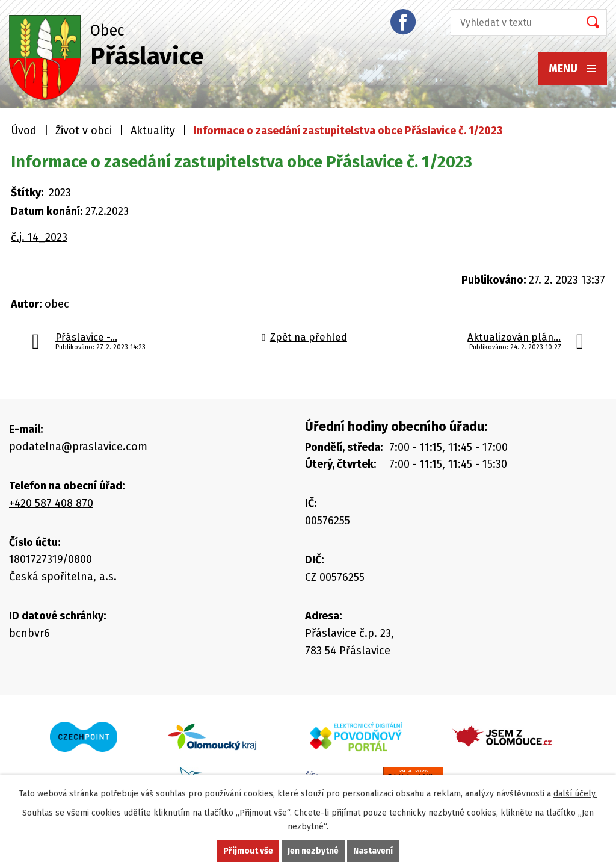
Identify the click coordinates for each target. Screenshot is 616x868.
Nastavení (373, 851)
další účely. (575, 794)
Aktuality (153, 131)
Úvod (24, 131)
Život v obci (84, 131)
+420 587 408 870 (51, 503)
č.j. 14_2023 (39, 237)
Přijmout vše (248, 851)
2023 (60, 193)
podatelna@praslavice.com (78, 447)
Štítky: (27, 193)
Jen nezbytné (313, 851)
